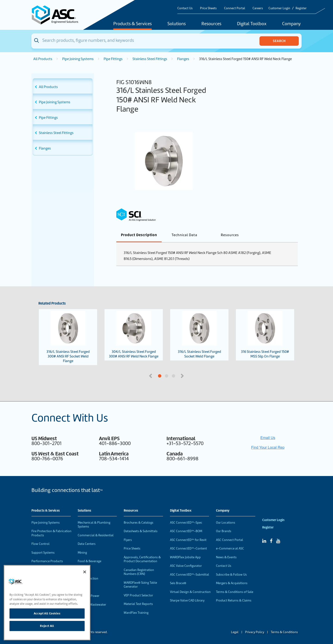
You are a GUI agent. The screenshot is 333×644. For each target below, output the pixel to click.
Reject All (47, 626)
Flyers (128, 540)
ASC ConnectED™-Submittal (190, 575)
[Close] (85, 572)
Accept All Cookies (47, 613)
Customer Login (279, 8)
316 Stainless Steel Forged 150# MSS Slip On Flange (265, 335)
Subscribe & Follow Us (231, 575)
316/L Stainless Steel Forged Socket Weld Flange (199, 335)
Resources (211, 24)
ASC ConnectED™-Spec (186, 523)
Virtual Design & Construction (190, 592)
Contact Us (185, 8)
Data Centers (87, 544)
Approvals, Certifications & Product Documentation (142, 559)
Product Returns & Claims (234, 600)
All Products (43, 59)
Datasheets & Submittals (141, 531)
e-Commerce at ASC (230, 548)
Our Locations (226, 523)
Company (291, 24)
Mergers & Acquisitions (232, 583)
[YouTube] (278, 541)
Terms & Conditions (284, 632)
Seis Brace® (178, 583)
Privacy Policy (255, 632)
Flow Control (40, 544)
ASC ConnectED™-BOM (186, 531)
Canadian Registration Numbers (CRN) (139, 572)
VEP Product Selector (138, 595)
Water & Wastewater (92, 605)
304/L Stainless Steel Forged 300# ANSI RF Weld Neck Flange (134, 335)
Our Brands (224, 531)
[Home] (58, 15)
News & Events (226, 557)
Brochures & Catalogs (139, 523)
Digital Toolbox (252, 24)
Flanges (183, 59)
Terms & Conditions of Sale (235, 592)
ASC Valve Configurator (186, 566)
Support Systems (43, 553)
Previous (151, 375)
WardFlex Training (136, 613)
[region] (47, 603)
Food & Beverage (89, 561)
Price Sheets (208, 8)
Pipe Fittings (113, 59)
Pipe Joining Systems (78, 59)
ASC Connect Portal (230, 540)
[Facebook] (271, 541)
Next (183, 375)
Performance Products (47, 561)
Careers (258, 8)
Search (279, 41)
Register (301, 8)
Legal (235, 632)
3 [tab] (191, 376)
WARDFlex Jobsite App (185, 557)
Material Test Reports (138, 604)
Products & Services (133, 24)
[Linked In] (264, 541)
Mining (82, 553)
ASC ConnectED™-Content (188, 548)
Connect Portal (235, 8)
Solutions (177, 24)
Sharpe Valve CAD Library (187, 600)
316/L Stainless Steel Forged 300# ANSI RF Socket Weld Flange (68, 337)
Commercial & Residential (96, 535)
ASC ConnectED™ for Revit (188, 540)
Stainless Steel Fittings (150, 59)
